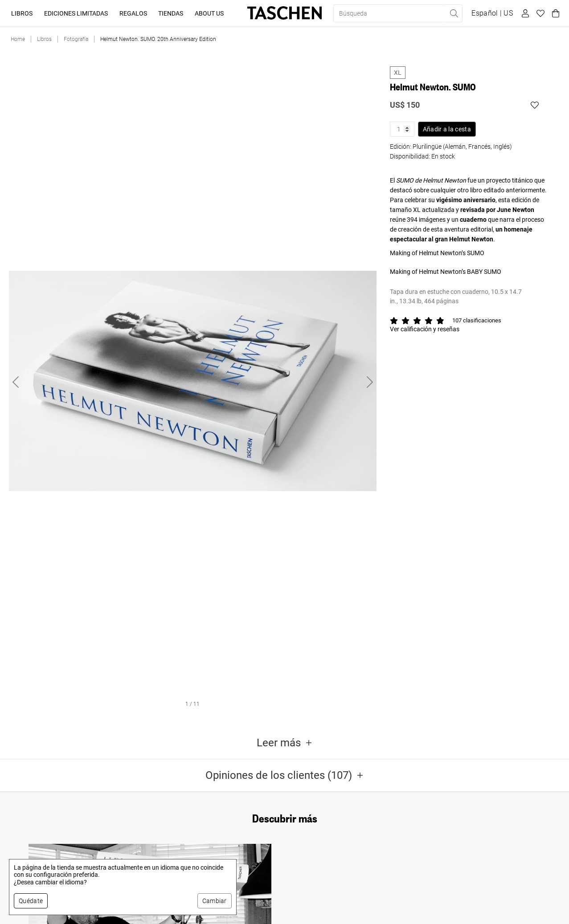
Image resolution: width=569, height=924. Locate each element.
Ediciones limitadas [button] (76, 13)
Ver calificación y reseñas (425, 329)
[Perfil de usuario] (524, 13)
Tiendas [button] (171, 13)
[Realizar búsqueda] (454, 13)
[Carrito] (554, 13)
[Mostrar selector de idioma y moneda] (492, 13)
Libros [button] (22, 13)
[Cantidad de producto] (402, 129)
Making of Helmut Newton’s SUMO (437, 253)
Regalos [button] (133, 13)
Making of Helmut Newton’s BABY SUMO (446, 272)
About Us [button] (209, 13)
